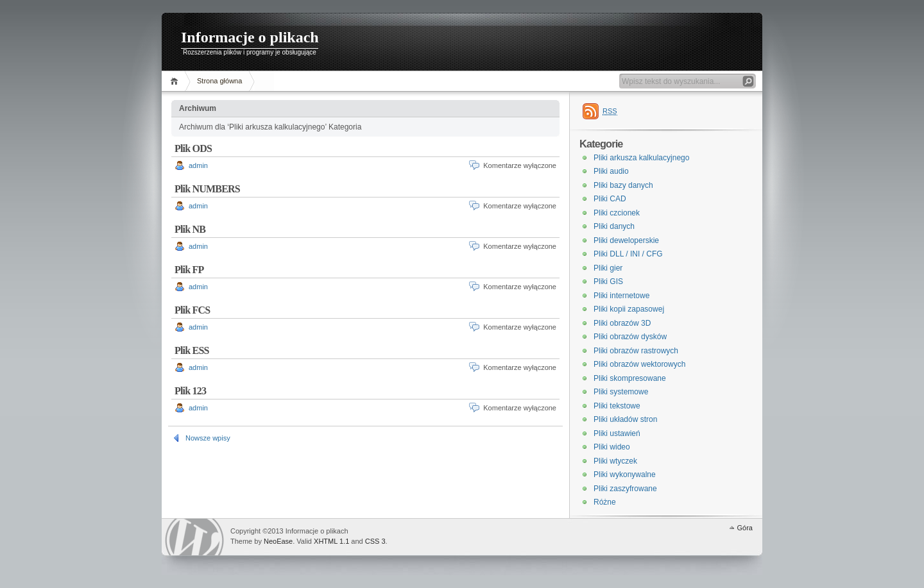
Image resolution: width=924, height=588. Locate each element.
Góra (745, 528)
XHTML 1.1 (331, 541)
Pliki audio (611, 171)
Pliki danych (614, 226)
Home (176, 81)
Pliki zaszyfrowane (625, 489)
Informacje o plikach (250, 37)
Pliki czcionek (617, 213)
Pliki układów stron (625, 419)
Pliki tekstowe (617, 406)
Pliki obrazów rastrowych (636, 351)
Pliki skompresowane (630, 378)
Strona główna (219, 81)
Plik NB (190, 229)
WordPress (194, 537)
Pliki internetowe (621, 296)
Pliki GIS (608, 281)
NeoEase (278, 541)
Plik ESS (192, 350)
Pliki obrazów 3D (622, 323)
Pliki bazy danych (623, 185)
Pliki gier (608, 268)
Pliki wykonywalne (625, 475)
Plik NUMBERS (207, 189)
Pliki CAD (610, 199)
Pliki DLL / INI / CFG (628, 254)
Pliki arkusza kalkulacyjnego (641, 158)
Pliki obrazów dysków (630, 337)
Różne (605, 502)
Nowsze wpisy (208, 438)
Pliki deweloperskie (626, 240)
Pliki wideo (612, 447)
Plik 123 (190, 391)
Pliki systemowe (621, 392)
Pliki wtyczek (615, 461)
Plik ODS (193, 148)
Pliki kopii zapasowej (629, 309)
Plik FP (189, 270)
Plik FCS (192, 310)
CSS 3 (375, 541)
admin (198, 165)
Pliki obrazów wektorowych (639, 364)
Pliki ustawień (617, 433)
